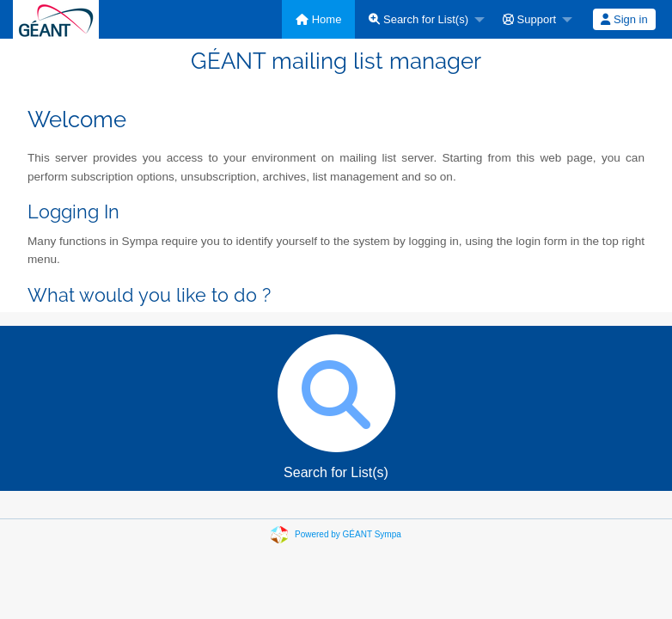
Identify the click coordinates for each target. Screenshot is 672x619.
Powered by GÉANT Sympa (348, 534)
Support (529, 19)
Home (318, 19)
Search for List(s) (418, 19)
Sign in (624, 19)
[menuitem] (318, 19)
